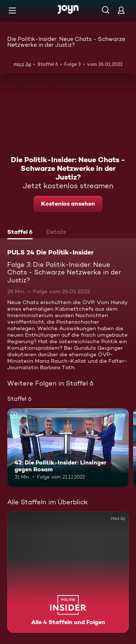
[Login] (121, 10)
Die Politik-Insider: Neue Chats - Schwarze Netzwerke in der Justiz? (66, 42)
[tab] (20, 233)
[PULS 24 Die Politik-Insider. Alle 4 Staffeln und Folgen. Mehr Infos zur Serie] (68, 572)
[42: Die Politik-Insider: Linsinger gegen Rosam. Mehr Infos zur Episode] (68, 448)
